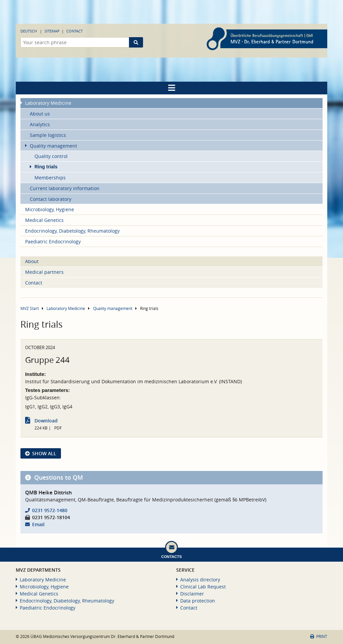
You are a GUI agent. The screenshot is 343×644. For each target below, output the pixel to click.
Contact (75, 31)
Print (319, 636)
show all (44, 453)
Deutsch (29, 31)
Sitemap (52, 31)
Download (46, 421)
